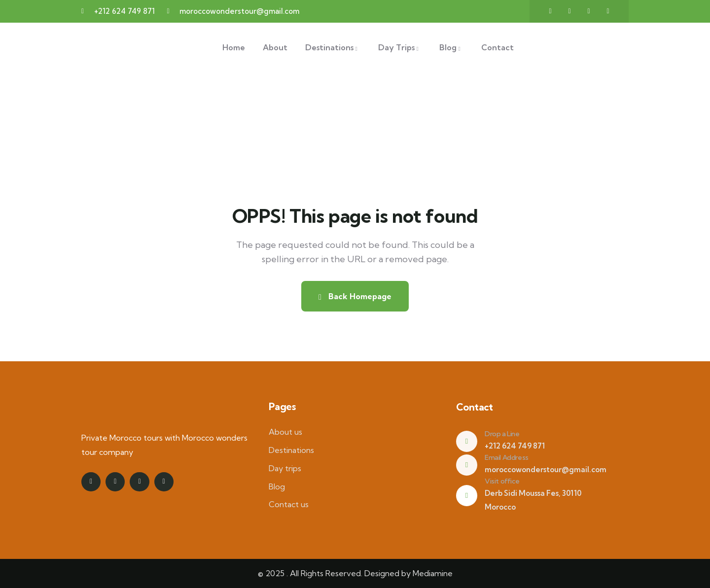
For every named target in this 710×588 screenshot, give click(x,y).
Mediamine (433, 573)
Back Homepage (355, 296)
